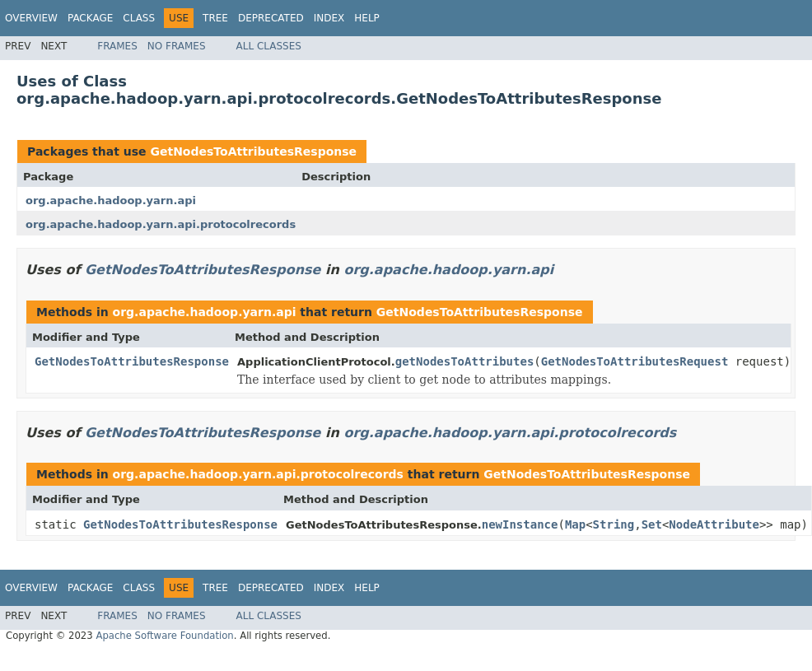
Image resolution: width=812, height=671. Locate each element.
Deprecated (271, 18)
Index (329, 18)
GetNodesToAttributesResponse (253, 151)
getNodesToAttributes (465, 361)
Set (652, 524)
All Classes (269, 46)
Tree (215, 18)
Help (367, 18)
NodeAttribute (714, 524)
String (614, 524)
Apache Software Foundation (164, 636)
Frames (117, 46)
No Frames (177, 46)
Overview (31, 18)
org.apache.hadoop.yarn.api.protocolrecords (161, 224)
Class (139, 18)
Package (90, 18)
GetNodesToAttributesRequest (635, 361)
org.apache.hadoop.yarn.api (111, 200)
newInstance (520, 524)
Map (575, 524)
